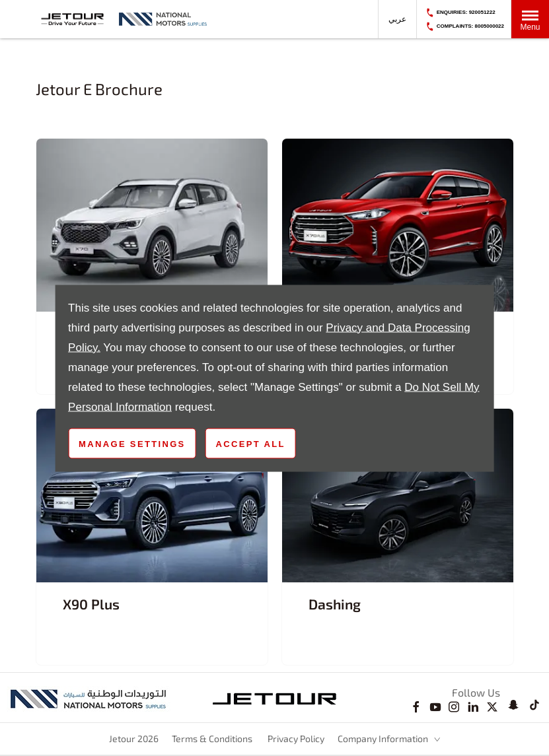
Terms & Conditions (212, 739)
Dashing (335, 604)
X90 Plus (91, 604)
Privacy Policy (296, 739)
